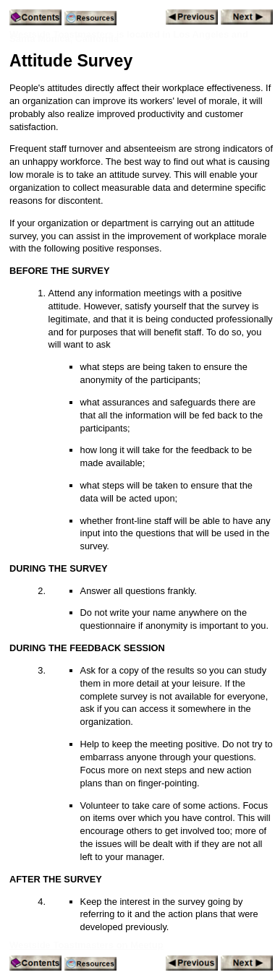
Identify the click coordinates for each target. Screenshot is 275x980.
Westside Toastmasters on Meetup (86, 945)
